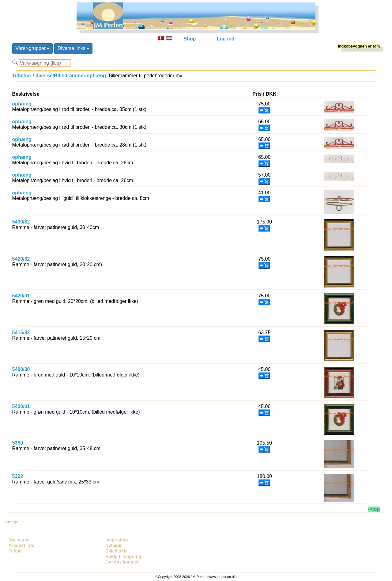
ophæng (22, 104)
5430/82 (21, 222)
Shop (190, 39)
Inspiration (117, 540)
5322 (18, 476)
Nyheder (114, 545)
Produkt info (22, 545)
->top (374, 509)
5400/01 (21, 406)
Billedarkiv (117, 551)
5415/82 (21, 333)
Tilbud (15, 551)
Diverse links (73, 48)
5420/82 (21, 259)
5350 (18, 443)
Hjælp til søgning (123, 556)
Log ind (226, 39)
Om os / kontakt (122, 562)
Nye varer (19, 540)
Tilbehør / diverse (32, 76)
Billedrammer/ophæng (80, 76)
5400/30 (21, 369)
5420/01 (21, 296)
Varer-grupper (33, 48)
